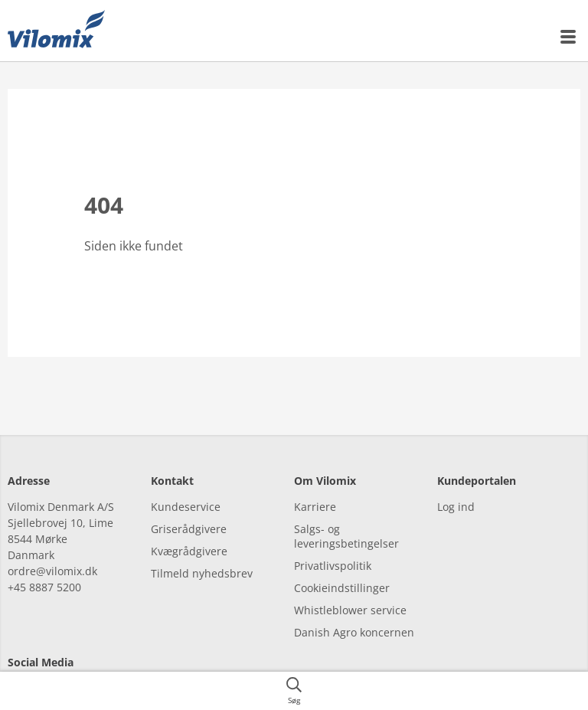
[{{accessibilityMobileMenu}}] (569, 37)
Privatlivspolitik (333, 540)
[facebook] (21, 668)
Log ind (456, 481)
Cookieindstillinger (342, 562)
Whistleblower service (350, 584)
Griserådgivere (189, 503)
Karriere (315, 481)
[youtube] (105, 668)
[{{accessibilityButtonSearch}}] (294, 691)
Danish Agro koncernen (354, 606)
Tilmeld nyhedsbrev (202, 547)
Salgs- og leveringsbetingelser (346, 510)
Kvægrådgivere (189, 525)
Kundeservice (186, 481)
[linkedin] (63, 668)
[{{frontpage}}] (56, 31)
